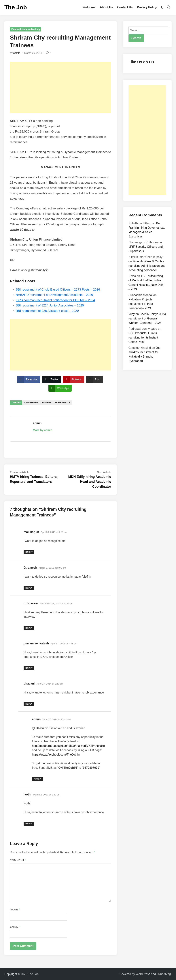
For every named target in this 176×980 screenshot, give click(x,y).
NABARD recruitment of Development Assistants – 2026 (54, 295)
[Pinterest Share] (73, 379)
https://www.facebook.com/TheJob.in (56, 755)
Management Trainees (38, 403)
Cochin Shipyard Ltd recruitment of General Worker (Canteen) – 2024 (147, 318)
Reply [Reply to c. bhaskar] (29, 628)
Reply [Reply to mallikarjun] (29, 552)
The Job (16, 7)
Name (15, 910)
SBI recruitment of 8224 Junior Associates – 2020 (50, 305)
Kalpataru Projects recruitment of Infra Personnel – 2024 (141, 304)
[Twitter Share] (51, 379)
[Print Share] (94, 379)
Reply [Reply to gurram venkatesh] (29, 668)
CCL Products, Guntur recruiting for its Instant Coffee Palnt (143, 337)
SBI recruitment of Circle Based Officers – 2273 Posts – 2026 (58, 290)
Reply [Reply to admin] (37, 779)
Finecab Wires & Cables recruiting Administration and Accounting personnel (147, 266)
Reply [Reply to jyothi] (29, 824)
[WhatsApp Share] (60, 388)
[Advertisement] (60, 87)
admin (17, 53)
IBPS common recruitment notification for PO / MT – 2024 (55, 300)
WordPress (143, 974)
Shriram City (62, 403)
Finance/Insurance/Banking (26, 29)
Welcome (89, 7)
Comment (18, 860)
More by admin (43, 430)
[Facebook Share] (29, 379)
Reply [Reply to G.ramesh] (29, 588)
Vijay (132, 314)
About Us (106, 7)
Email (15, 927)
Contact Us (125, 7)
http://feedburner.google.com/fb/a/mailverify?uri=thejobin (68, 746)
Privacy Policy (147, 7)
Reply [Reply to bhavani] (29, 704)
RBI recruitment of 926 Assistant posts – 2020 (47, 311)
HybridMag (164, 974)
